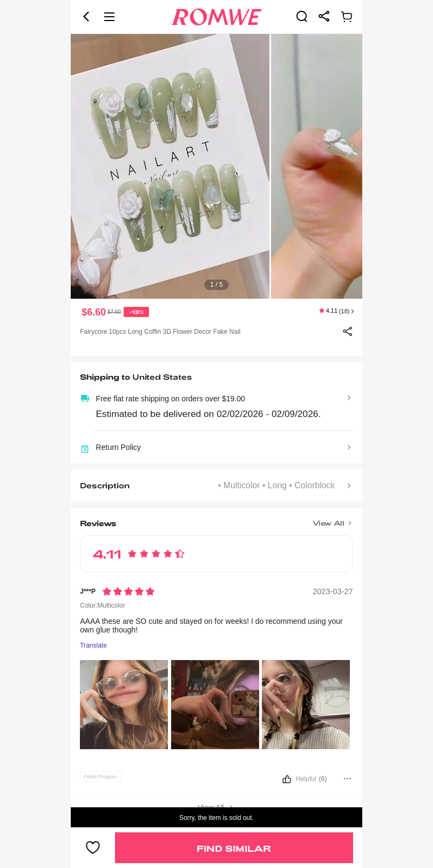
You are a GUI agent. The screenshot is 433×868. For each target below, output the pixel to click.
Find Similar (234, 848)
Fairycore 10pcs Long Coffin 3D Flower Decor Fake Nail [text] (160, 332)
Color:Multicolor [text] (102, 605)
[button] (86, 17)
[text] (216, 166)
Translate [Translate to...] (93, 646)
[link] (302, 16)
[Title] (216, 520)
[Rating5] (128, 591)
